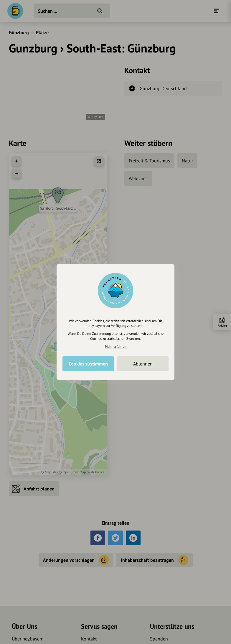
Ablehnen (143, 364)
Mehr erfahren (116, 346)
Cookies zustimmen (88, 364)
